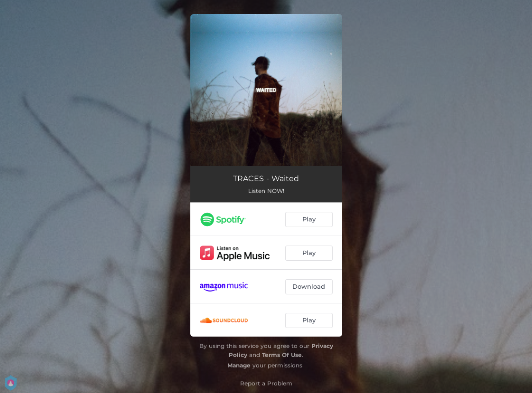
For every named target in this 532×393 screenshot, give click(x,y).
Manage (239, 365)
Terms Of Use (282, 355)
